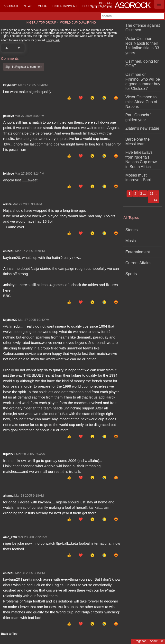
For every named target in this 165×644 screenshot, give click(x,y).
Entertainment (65, 6)
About (154, 641)
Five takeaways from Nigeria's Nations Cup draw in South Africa (141, 159)
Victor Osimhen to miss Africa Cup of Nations (141, 102)
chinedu (9, 251)
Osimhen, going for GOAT (142, 64)
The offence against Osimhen (143, 28)
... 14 (153, 200)
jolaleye (9, 116)
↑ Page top (139, 641)
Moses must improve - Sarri (138, 177)
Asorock (11, 6)
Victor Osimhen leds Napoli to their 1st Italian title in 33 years (142, 45)
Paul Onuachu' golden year (138, 117)
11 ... (153, 194)
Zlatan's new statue (142, 128)
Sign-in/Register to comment (24, 67)
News (28, 6)
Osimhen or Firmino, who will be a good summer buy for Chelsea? (143, 81)
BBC (7, 296)
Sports (88, 6)
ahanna (8, 496)
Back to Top (9, 634)
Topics (105, 6)
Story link (53, 40)
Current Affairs (138, 263)
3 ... (143, 194)
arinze (7, 204)
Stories (131, 230)
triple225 (9, 454)
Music (42, 6)
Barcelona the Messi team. (137, 141)
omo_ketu (10, 537)
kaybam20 (10, 85)
